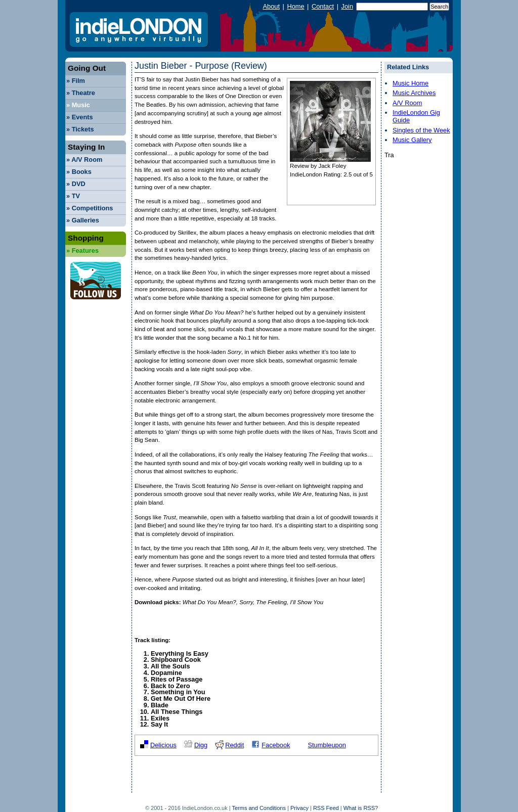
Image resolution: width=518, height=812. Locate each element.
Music (78, 105)
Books (79, 172)
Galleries (83, 220)
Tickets (80, 129)
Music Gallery (412, 140)
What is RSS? (361, 808)
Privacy (299, 808)
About (271, 6)
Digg (201, 745)
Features (82, 251)
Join (347, 6)
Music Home (411, 83)
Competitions (90, 208)
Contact (323, 6)
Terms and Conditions (259, 808)
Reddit (234, 745)
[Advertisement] (253, 778)
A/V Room (84, 160)
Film (76, 81)
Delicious (163, 745)
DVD (76, 184)
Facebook (276, 745)
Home (295, 6)
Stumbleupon (327, 745)
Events (80, 117)
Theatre (81, 93)
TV (73, 196)
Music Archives (414, 93)
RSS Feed (326, 808)
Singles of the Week (421, 130)
